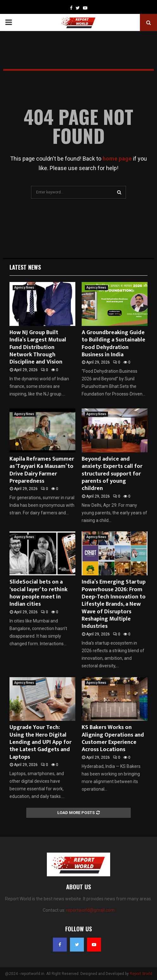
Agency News (24, 288)
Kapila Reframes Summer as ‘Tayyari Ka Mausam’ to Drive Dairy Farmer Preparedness (42, 470)
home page (117, 159)
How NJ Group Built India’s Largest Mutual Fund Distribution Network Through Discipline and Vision (38, 347)
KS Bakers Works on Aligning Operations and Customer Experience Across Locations (113, 738)
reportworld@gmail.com (90, 910)
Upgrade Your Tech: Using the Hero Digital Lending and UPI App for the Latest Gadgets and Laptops (41, 742)
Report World (141, 974)
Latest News (25, 267)
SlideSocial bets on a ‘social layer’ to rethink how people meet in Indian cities (38, 593)
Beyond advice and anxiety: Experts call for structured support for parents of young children (112, 474)
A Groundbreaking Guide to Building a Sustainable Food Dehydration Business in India (113, 344)
